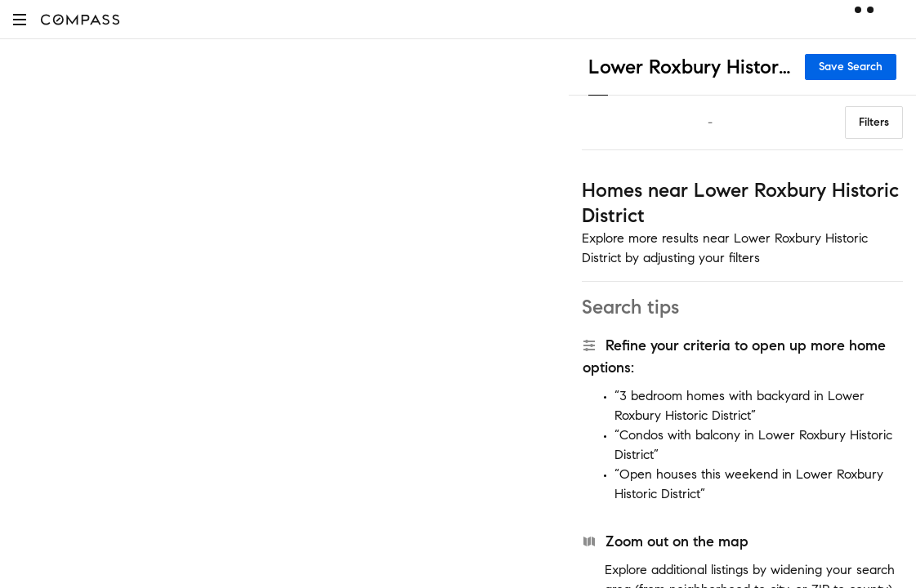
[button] (20, 19)
